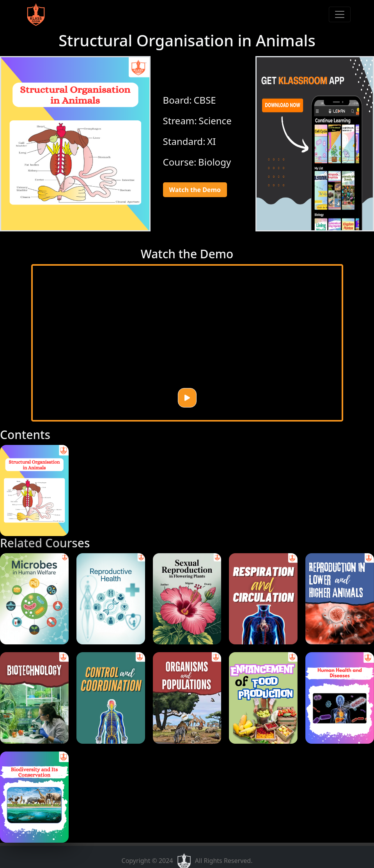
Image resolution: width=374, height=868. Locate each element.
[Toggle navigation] (340, 14)
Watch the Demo (195, 190)
